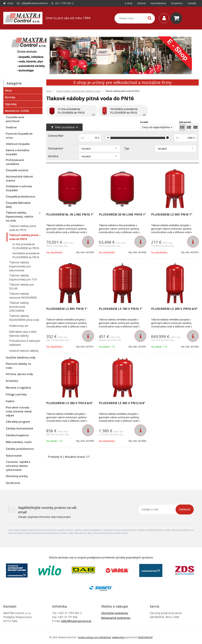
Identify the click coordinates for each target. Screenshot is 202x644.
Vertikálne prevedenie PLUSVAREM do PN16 (26, 255)
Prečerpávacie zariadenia (15, 162)
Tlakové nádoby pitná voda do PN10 (23, 228)
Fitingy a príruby (16, 394)
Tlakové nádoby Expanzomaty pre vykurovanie (20, 266)
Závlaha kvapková (17, 435)
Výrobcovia (13, 483)
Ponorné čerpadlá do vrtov (19, 136)
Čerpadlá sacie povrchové (15, 119)
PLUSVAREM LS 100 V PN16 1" (121, 309)
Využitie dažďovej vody (21, 357)
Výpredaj (11, 104)
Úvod (10, 3)
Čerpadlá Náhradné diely (18, 205)
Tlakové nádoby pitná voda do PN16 (24, 237)
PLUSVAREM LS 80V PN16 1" (67, 309)
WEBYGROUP (146, 637)
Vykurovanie (14, 456)
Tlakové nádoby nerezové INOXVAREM (23, 296)
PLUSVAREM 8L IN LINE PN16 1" (70, 214)
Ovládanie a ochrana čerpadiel (19, 188)
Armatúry (12, 381)
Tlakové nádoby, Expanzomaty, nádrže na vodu (19, 217)
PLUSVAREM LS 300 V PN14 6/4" (70, 403)
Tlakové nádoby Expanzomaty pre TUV (23, 277)
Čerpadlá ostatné (17, 170)
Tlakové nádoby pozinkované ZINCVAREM (19, 307)
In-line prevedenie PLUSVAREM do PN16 (26, 246)
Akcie (8, 90)
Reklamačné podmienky (116, 618)
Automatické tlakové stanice (19, 178)
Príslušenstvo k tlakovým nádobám (25, 343)
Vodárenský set (19, 326)
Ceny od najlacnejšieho (156, 127)
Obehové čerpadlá (18, 144)
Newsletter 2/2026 (17, 111)
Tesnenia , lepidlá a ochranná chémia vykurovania (18, 466)
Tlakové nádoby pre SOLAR (21, 287)
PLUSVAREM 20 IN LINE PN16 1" (122, 214)
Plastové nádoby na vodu (18, 366)
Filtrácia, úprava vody (19, 374)
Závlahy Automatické (19, 428)
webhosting (118, 637)
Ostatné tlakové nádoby (24, 351)
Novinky (10, 97)
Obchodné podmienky (115, 613)
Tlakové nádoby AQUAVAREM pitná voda (24, 318)
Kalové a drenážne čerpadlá (18, 152)
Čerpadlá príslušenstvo (21, 197)
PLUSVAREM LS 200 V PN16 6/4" (174, 309)
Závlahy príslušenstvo (20, 449)
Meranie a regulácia (18, 388)
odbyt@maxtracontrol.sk (34, 3)
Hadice (10, 401)
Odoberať (185, 509)
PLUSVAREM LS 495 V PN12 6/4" (122, 403)
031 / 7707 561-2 (64, 3)
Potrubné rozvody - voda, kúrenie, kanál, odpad (19, 411)
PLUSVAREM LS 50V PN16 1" (172, 214)
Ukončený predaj (17, 476)
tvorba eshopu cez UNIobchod (94, 637)
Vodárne (11, 127)
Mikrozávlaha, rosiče (19, 442)
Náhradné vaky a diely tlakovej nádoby (23, 334)
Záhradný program (18, 422)
